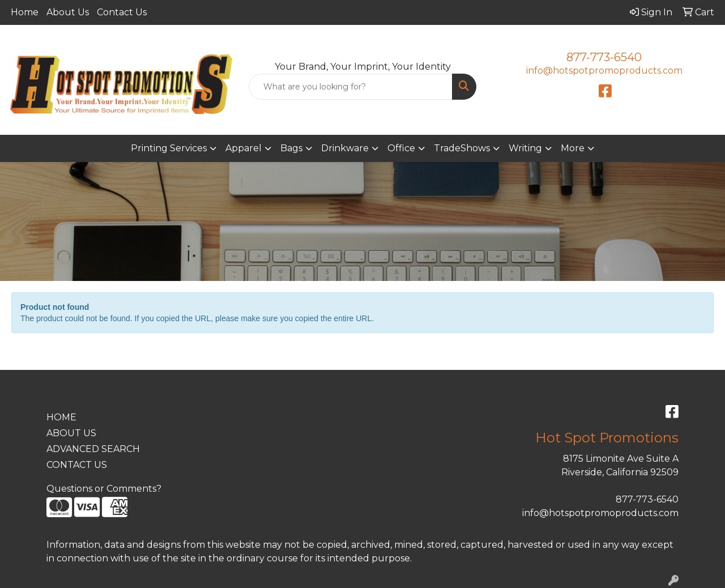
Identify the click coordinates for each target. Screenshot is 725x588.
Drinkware (345, 148)
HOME (61, 417)
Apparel (244, 148)
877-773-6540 (604, 57)
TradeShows (462, 148)
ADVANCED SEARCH (93, 449)
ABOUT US (71, 433)
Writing (525, 148)
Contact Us (122, 12)
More (573, 148)
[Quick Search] (351, 87)
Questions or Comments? (104, 489)
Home (25, 12)
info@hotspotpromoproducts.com (604, 71)
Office (401, 148)
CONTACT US (77, 465)
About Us (68, 12)
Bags (291, 148)
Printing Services (169, 148)
